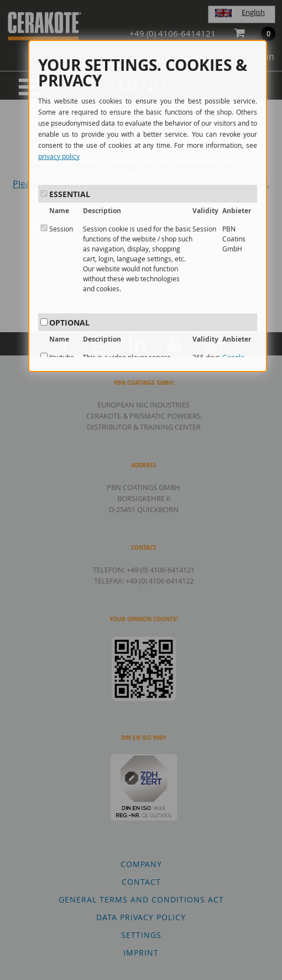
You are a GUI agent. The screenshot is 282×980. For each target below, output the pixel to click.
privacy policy (59, 156)
